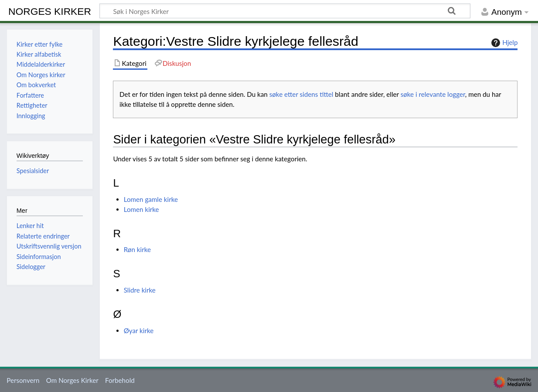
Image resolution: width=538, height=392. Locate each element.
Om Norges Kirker (72, 380)
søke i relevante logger (433, 94)
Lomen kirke (141, 209)
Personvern (23, 380)
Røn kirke (137, 249)
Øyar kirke (139, 331)
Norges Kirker (50, 11)
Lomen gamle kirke (151, 199)
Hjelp (503, 43)
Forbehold (120, 380)
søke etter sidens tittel (301, 94)
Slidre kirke (140, 290)
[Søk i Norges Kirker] (285, 11)
